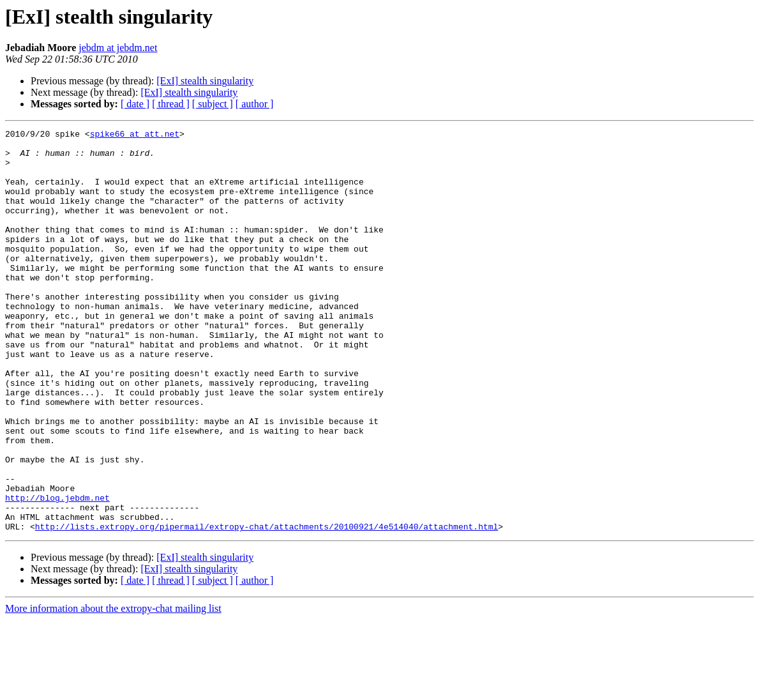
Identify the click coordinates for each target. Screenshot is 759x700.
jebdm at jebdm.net (118, 48)
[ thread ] (171, 104)
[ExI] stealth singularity (205, 81)
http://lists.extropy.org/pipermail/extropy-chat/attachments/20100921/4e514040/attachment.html (267, 607)
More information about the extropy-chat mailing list (113, 689)
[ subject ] (213, 104)
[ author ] (255, 104)
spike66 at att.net (135, 135)
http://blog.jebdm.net (57, 572)
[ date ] (135, 104)
